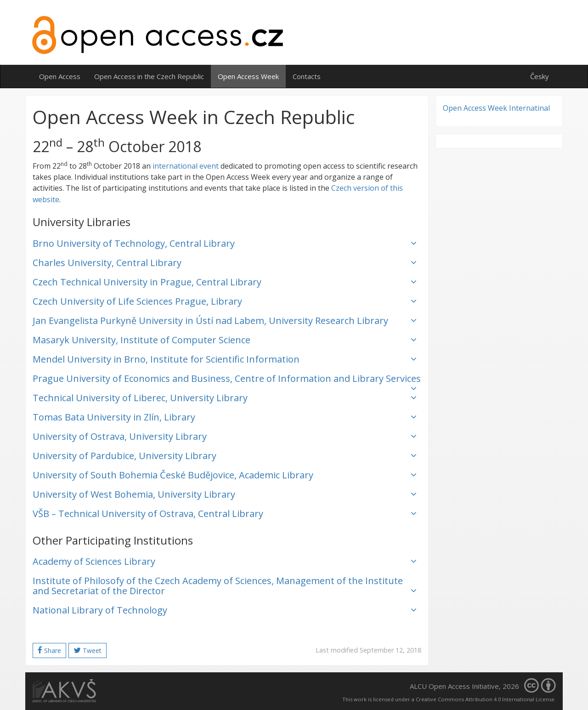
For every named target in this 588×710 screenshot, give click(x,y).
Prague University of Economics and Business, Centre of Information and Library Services (227, 380)
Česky (540, 76)
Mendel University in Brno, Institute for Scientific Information (225, 359)
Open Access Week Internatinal (496, 108)
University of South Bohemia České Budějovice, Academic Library (225, 475)
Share (49, 650)
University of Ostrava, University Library (225, 436)
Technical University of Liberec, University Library (225, 398)
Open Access (60, 76)
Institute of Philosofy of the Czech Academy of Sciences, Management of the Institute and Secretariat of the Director (225, 586)
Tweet (88, 650)
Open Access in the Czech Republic (149, 76)
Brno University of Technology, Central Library (225, 243)
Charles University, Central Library (225, 263)
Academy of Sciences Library (225, 561)
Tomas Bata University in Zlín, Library (225, 417)
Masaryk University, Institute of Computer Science (225, 340)
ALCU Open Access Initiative (454, 686)
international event (186, 166)
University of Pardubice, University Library (225, 456)
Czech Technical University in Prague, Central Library (225, 282)
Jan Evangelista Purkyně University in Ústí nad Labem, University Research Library (225, 321)
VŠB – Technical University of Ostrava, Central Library (225, 514)
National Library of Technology (225, 610)
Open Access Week (248, 76)
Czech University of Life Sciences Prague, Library (225, 301)
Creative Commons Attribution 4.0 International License (485, 699)
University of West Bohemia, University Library (225, 494)
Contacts (307, 76)
